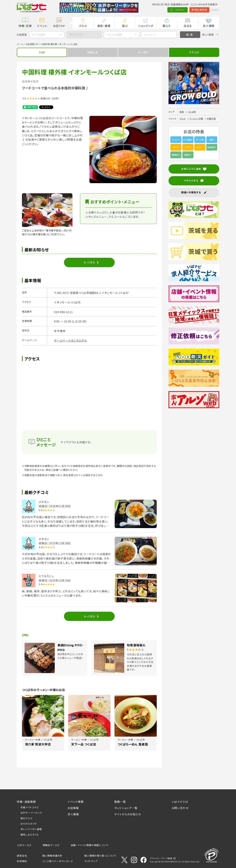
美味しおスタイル (30, 835)
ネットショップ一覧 (126, 808)
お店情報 (73, 808)
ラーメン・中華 (196, 118)
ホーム (20, 44)
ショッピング (146, 26)
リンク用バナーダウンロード (58, 861)
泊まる (188, 26)
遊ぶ (125, 26)
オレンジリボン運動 (31, 829)
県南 (182, 112)
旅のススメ (26, 818)
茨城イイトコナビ (30, 807)
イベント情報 (76, 802)
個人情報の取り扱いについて (100, 856)
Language (211, 10)
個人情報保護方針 (52, 856)
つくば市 (192, 112)
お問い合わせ (180, 808)
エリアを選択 (38, 35)
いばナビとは (180, 802)
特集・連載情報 (26, 802)
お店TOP (59, 26)
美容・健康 (104, 26)
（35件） (55, 98)
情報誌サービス (51, 845)
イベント (42, 26)
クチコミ (194, 52)
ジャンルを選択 (114, 35)
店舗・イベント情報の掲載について (90, 845)
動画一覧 (120, 802)
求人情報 (209, 26)
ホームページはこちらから (71, 340)
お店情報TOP (32, 44)
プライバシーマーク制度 (161, 858)
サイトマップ (91, 861)
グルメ (83, 26)
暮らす (167, 26)
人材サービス (24, 845)
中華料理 (211, 118)
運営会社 (22, 856)
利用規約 (22, 861)
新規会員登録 (191, 10)
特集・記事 (25, 26)
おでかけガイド (29, 824)
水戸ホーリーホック (31, 813)
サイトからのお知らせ (128, 814)
